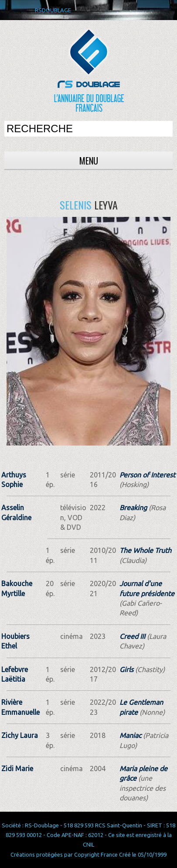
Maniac (130, 735)
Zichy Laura (20, 735)
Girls (126, 669)
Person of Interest (147, 475)
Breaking (133, 508)
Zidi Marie (17, 769)
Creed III (132, 636)
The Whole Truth (145, 550)
